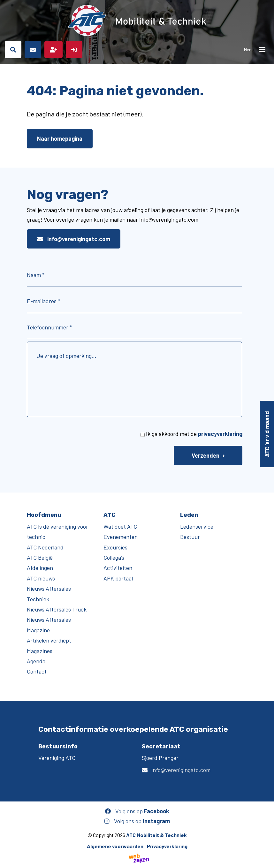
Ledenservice (197, 526)
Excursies (115, 547)
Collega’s (114, 557)
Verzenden (205, 455)
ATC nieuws (41, 578)
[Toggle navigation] (262, 50)
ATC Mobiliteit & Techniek (156, 835)
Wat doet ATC (120, 526)
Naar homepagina (60, 138)
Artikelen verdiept (49, 640)
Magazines (40, 651)
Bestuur (190, 537)
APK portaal (118, 578)
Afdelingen (40, 568)
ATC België (40, 557)
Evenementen (121, 537)
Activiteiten (118, 568)
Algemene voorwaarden (115, 846)
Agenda (36, 661)
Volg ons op (137, 811)
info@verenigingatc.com (74, 239)
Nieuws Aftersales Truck (57, 609)
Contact (37, 671)
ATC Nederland (45, 547)
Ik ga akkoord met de (194, 434)
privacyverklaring (220, 434)
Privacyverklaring (167, 846)
